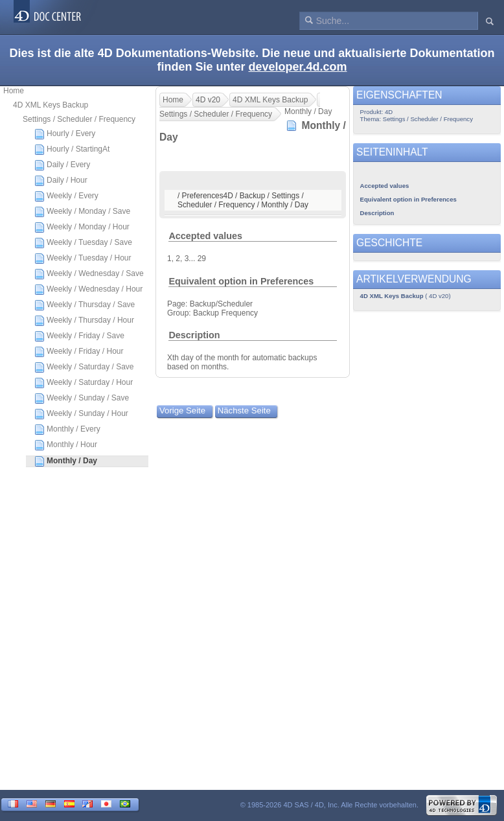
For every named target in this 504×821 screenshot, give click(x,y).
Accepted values (205, 236)
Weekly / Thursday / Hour (84, 321)
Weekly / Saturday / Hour (84, 383)
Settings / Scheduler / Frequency (79, 119)
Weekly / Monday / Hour (82, 227)
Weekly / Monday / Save (82, 212)
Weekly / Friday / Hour (79, 352)
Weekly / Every (66, 196)
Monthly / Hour (66, 445)
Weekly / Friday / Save (79, 336)
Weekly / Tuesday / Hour (83, 259)
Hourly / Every (65, 134)
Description (194, 335)
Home (14, 91)
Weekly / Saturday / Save (84, 367)
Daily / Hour (61, 181)
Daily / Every (62, 165)
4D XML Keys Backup (51, 105)
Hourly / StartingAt (72, 150)
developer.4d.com (297, 67)
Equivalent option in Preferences (241, 281)
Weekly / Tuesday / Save (83, 243)
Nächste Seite (244, 410)
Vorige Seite (182, 410)
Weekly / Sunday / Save (82, 399)
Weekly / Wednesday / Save (89, 274)
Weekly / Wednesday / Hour (88, 290)
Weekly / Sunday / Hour (81, 414)
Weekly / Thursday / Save (85, 305)
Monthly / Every (67, 430)
